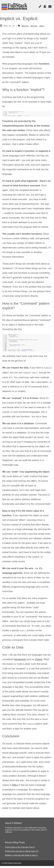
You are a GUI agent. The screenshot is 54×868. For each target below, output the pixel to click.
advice (25, 26)
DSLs (15, 787)
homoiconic (20, 662)
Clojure (39, 662)
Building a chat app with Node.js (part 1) (21, 857)
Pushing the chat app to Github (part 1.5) (22, 853)
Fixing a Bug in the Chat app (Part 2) (20, 849)
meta (42, 26)
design (34, 26)
